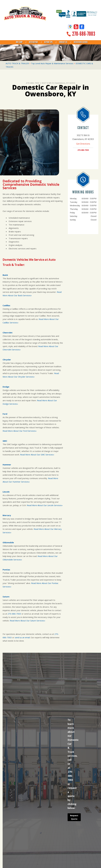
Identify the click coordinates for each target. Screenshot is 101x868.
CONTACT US (63, 42)
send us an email (22, 637)
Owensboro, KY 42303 (65, 83)
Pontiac (6, 570)
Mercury (7, 515)
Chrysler (7, 360)
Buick (5, 275)
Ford (5, 414)
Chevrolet (8, 333)
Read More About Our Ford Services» (20, 431)
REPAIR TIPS (48, 42)
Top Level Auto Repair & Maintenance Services (52, 63)
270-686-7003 (84, 34)
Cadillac (6, 305)
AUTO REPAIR (33, 42)
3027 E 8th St (48, 83)
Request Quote (74, 817)
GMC (5, 441)
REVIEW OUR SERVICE (81, 42)
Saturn (6, 597)
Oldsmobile (8, 542)
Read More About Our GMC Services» (37, 455)
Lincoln (6, 492)
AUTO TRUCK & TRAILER (17, 63)
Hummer (7, 465)
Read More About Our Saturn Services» (27, 621)
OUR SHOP (19, 42)
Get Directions (83, 144)
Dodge (6, 387)
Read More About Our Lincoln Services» (45, 505)
